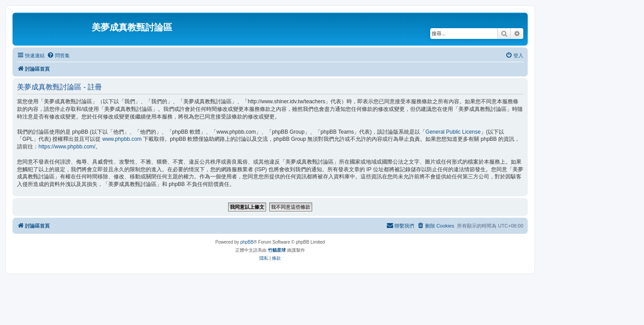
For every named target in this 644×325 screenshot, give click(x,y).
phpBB (247, 242)
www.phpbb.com (122, 139)
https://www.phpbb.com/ (67, 147)
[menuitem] (58, 55)
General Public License (453, 132)
